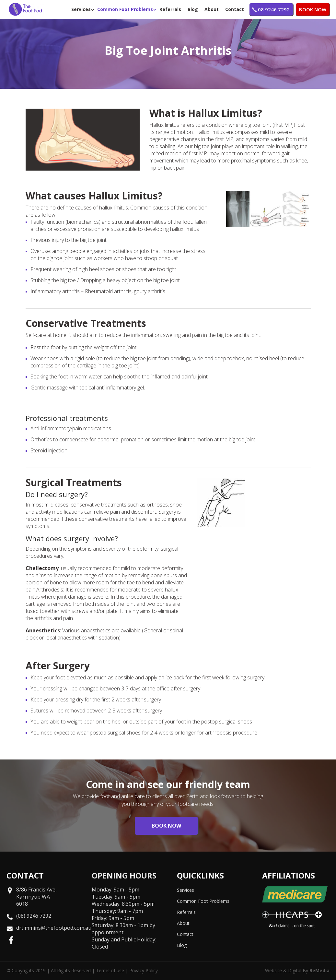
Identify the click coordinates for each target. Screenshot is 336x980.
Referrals (170, 9)
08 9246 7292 (274, 9)
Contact (235, 9)
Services (81, 9)
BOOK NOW (313, 9)
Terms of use (110, 970)
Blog (193, 9)
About (212, 9)
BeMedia (319, 970)
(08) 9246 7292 (34, 916)
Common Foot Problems (125, 9)
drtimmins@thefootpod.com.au (54, 928)
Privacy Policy (144, 970)
